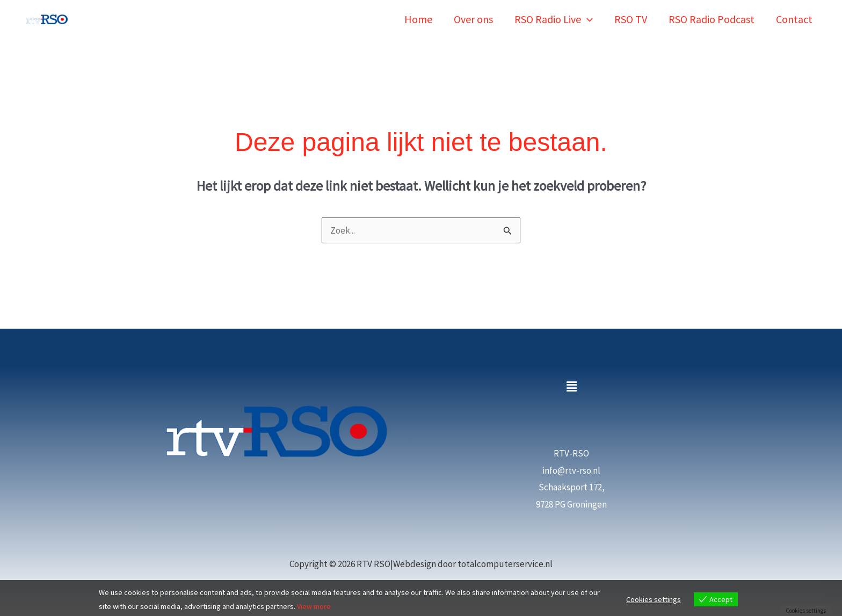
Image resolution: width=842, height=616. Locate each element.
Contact (794, 19)
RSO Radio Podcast (712, 19)
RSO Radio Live (554, 19)
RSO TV (631, 19)
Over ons (473, 19)
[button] (587, 19)
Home (418, 19)
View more (314, 606)
